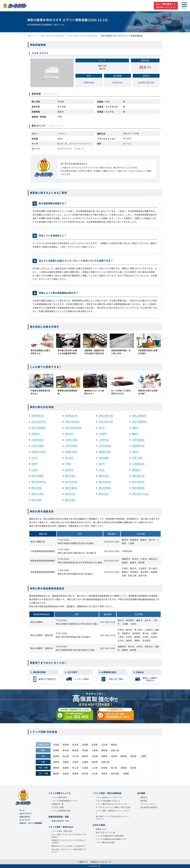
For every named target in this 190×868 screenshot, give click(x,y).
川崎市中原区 (71, 446)
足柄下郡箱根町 (139, 422)
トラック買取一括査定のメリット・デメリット (113, 812)
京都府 (66, 762)
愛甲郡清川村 (71, 416)
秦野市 (35, 464)
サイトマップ (25, 820)
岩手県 (75, 745)
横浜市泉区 (104, 476)
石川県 (75, 756)
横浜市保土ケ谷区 (140, 494)
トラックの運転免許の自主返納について (111, 839)
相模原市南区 (105, 452)
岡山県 (75, 768)
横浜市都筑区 (105, 488)
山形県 (104, 745)
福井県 (85, 756)
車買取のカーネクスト (101, 862)
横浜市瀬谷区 (71, 488)
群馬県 (75, 750)
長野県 (104, 756)
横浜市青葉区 (38, 476)
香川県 (114, 768)
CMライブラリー (26, 813)
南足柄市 (69, 470)
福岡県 (56, 773)
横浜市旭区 (70, 476)
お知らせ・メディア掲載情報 (31, 823)
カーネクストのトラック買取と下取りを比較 (113, 807)
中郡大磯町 (104, 458)
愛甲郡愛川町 (38, 416)
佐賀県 (66, 773)
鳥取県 (56, 768)
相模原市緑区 (71, 452)
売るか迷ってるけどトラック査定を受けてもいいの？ (69, 851)
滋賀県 (56, 762)
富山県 (66, 756)
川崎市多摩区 (38, 446)
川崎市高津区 (138, 440)
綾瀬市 (135, 428)
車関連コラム (101, 829)
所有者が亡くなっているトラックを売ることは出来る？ (69, 841)
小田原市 (103, 434)
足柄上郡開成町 (139, 416)
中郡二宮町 (137, 458)
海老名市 (69, 434)
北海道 (56, 745)
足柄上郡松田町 (72, 422)
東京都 (104, 750)
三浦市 (35, 470)
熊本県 (85, 773)
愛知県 (133, 756)
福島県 (114, 745)
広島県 (85, 768)
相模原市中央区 (39, 452)
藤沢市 (102, 464)
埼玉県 (85, 750)
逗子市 (35, 458)
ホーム (22, 810)
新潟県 (56, 756)
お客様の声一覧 (58, 804)
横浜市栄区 (37, 488)
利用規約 (144, 801)
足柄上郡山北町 (106, 422)
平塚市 (68, 464)
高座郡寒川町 (138, 446)
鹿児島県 (115, 773)
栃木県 (66, 750)
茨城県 (56, 750)
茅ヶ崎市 (69, 458)
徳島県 (104, 768)
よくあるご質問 (58, 807)
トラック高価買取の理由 (61, 811)
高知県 (133, 768)
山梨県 (95, 756)
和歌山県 (105, 762)
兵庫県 (85, 762)
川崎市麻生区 (38, 440)
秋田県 (95, 745)
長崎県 (75, 773)
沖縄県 (126, 773)
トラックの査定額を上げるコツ (108, 801)
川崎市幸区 (104, 440)
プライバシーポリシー (149, 804)
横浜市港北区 (138, 482)
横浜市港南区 (105, 482)
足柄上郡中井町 (39, 422)
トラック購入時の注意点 (105, 842)
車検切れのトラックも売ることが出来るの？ (69, 846)
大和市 (102, 470)
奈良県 (95, 762)
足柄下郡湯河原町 (73, 428)
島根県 (66, 768)
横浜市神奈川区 (39, 482)
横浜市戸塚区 (38, 494)
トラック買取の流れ (59, 797)
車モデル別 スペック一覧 (105, 832)
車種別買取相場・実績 (60, 821)
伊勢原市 (36, 434)
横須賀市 (136, 470)
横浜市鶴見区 (138, 488)
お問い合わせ (25, 817)
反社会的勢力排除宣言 (149, 807)
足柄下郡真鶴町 (39, 428)
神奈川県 (115, 750)
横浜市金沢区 (71, 482)
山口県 (95, 768)
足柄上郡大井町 (106, 416)
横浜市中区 (70, 494)
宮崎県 (104, 773)
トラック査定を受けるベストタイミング (111, 804)
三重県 (143, 756)
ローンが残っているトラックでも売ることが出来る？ (69, 836)
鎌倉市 (135, 434)
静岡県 (124, 756)
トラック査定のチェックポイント (109, 797)
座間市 (135, 452)
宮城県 (85, 745)
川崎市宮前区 (105, 446)
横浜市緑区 (37, 500)
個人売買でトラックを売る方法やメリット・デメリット (113, 818)
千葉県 (95, 750)
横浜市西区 (104, 494)
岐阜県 (114, 756)
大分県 (95, 773)
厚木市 (102, 428)
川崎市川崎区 (71, 440)
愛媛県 (124, 768)
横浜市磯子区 (138, 476)
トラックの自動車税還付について (64, 801)
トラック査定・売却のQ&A (62, 831)
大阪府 (75, 762)
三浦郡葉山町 (138, 464)
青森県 (66, 745)
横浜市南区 (70, 500)
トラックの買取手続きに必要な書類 (110, 836)
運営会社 (144, 797)
